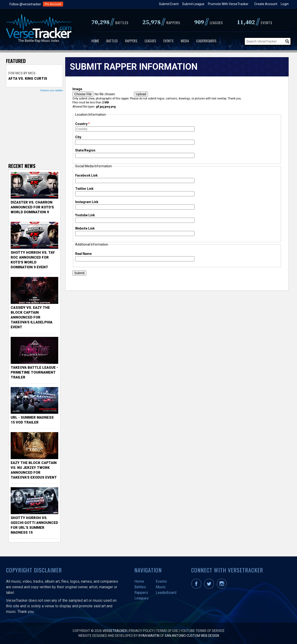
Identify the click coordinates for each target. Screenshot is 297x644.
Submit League (193, 4)
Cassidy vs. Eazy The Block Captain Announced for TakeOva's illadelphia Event (32, 317)
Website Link (85, 228)
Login (285, 4)
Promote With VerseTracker (228, 4)
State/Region (85, 150)
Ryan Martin (149, 636)
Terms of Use (167, 631)
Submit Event (169, 4)
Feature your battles (52, 90)
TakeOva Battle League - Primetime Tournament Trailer (34, 372)
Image (77, 89)
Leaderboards (206, 41)
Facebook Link (86, 175)
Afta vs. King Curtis (28, 79)
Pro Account (53, 4)
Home (95, 41)
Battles (112, 41)
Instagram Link (87, 202)
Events (168, 41)
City (78, 137)
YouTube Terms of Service (202, 631)
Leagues (150, 41)
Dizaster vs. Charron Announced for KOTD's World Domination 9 (32, 207)
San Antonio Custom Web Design (192, 636)
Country (82, 124)
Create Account (266, 4)
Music (161, 587)
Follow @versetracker (25, 4)
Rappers (131, 41)
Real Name (83, 254)
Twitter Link (84, 189)
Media (185, 41)
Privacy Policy (141, 631)
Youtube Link (85, 215)
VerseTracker (115, 631)
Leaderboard (166, 593)
